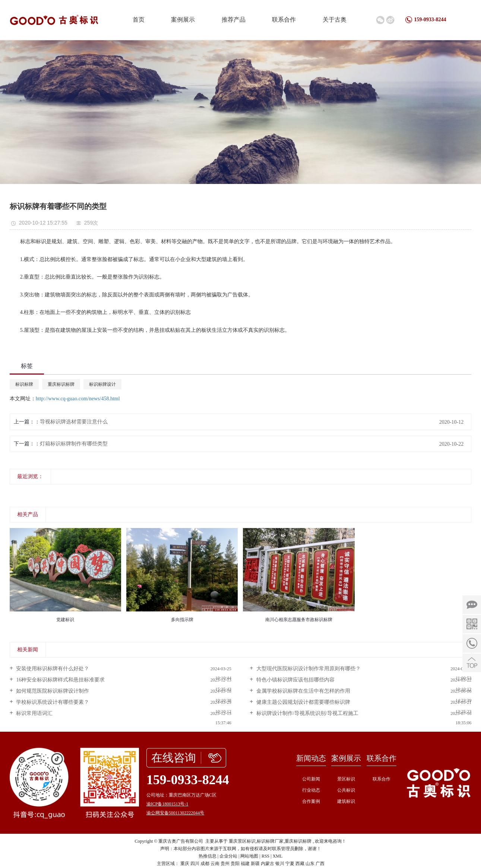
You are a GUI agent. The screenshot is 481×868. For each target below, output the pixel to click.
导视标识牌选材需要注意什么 (74, 422)
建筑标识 (346, 801)
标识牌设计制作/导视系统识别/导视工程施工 (306, 713)
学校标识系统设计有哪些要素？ (52, 702)
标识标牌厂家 (270, 841)
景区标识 (346, 779)
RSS (265, 856)
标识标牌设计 (102, 384)
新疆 (255, 864)
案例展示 (183, 20)
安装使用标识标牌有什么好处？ (52, 669)
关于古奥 (335, 20)
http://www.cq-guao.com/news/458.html (78, 399)
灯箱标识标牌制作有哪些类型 (74, 444)
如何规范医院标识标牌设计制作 (52, 691)
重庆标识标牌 (61, 384)
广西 (320, 864)
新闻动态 (311, 758)
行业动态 (311, 790)
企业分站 (228, 856)
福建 (245, 864)
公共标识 (346, 790)
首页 (139, 20)
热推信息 (208, 856)
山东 (310, 864)
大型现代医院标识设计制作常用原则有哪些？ (308, 669)
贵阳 (235, 864)
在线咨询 (174, 758)
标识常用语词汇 (34, 713)
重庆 (185, 864)
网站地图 (249, 856)
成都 (205, 864)
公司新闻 (311, 779)
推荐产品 (234, 20)
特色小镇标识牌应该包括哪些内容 (295, 680)
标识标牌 (24, 384)
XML (278, 856)
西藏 (300, 864)
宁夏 (290, 864)
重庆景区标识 (242, 841)
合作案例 (311, 801)
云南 (215, 864)
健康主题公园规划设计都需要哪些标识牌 (303, 702)
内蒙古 (268, 864)
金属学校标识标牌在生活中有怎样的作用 (303, 691)
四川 (195, 864)
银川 (280, 864)
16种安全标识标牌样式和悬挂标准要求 (60, 680)
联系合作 (284, 20)
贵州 (225, 864)
